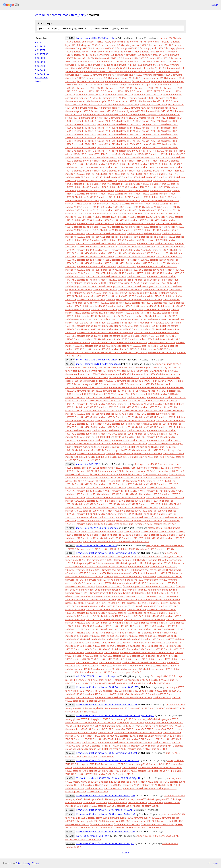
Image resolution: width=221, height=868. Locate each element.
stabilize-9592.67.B (75, 652)
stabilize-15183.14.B (128, 214)
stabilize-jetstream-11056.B (112, 666)
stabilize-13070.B (74, 511)
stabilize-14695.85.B (88, 197)
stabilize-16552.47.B (128, 280)
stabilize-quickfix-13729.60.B (149, 450)
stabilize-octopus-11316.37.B (98, 672)
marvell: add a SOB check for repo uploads (97, 360)
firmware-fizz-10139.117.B (159, 573)
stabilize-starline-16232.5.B (148, 313)
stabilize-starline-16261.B (123, 323)
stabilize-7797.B (138, 739)
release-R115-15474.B (153, 128)
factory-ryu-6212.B (147, 836)
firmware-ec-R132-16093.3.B (120, 88)
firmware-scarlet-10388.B (139, 590)
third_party (78, 15)
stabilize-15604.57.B (107, 247)
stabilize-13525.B (168, 407)
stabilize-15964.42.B (87, 266)
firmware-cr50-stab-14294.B (88, 85)
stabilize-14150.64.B (87, 164)
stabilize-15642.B (85, 250)
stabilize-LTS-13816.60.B (78, 444)
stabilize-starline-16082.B (95, 306)
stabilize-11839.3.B (129, 549)
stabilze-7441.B (159, 749)
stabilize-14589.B (106, 194)
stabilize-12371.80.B (116, 488)
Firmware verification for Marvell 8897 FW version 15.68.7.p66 (107, 705)
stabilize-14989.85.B (132, 204)
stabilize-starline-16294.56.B (148, 332)
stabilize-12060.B (167, 532)
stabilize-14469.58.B (122, 184)
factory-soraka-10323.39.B (160, 563)
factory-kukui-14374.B (108, 52)
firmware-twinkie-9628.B (126, 593)
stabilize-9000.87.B (96, 639)
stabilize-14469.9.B (161, 184)
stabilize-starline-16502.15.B (133, 342)
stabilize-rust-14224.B (143, 303)
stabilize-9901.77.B (161, 656)
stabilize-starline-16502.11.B (105, 342)
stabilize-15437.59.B (134, 230)
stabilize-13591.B (91, 411)
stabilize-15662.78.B (163, 250)
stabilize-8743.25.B (141, 680)
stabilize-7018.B (81, 771)
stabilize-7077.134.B (107, 774)
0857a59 (70, 676)
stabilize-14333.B (115, 177)
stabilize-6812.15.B (113, 785)
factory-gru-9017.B (124, 557)
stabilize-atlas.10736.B (110, 662)
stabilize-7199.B (106, 757)
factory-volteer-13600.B (123, 371)
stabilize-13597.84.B (157, 414)
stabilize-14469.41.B (102, 184)
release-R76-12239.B (113, 532)
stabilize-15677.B (106, 253)
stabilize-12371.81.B (137, 488)
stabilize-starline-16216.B (95, 313)
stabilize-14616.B (123, 194)
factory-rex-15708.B (84, 55)
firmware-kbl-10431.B (76, 580)
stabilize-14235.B (83, 171)
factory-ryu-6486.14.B (97, 799)
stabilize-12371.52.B (148, 484)
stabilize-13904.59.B (116, 437)
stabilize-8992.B (73, 636)
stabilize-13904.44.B (107, 434)
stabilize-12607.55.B (75, 498)
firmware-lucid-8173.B (118, 708)
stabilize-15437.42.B (93, 230)
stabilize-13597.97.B (148, 417)
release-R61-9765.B (135, 596)
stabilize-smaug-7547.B (163, 746)
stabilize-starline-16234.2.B (87, 316)
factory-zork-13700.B (168, 371)
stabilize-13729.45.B (104, 421)
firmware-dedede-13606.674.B (101, 381)
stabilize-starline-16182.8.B (157, 309)
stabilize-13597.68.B (75, 414)
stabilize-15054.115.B (93, 207)
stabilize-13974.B (155, 440)
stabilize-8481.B (125, 694)
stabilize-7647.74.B (104, 739)
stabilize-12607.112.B (111, 494)
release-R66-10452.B (127, 600)
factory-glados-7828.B (99, 719)
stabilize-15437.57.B (113, 230)
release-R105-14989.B (153, 121)
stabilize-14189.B (165, 167)
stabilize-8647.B (81, 701)
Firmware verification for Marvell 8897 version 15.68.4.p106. (106, 796)
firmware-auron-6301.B (122, 818)
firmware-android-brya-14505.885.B (109, 68)
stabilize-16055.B (94, 270)
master (39, 42)
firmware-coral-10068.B (90, 567)
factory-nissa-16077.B (153, 52)
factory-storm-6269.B (99, 818)
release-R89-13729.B (106, 394)
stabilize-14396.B (144, 180)
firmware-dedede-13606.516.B (124, 377)
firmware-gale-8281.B (96, 708)
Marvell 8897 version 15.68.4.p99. (93, 836)
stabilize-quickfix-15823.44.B (120, 299)
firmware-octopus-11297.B (109, 586)
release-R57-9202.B (168, 593)
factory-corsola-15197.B (161, 45)
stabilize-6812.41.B (171, 785)
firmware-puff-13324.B (155, 381)
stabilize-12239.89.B (154, 538)
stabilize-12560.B (74, 494)
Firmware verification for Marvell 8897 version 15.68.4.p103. (106, 814)
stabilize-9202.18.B (82, 643)
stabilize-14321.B (129, 174)
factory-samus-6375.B (76, 818)
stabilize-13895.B (118, 430)
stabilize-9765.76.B (84, 656)
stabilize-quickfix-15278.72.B (151, 296)
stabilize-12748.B (117, 501)
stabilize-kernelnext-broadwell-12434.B (96, 517)
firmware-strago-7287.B (147, 726)
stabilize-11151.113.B (167, 626)
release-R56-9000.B (148, 593)
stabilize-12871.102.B (154, 501)
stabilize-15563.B (100, 240)
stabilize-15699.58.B (125, 253)
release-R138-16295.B (108, 144)
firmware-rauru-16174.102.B (116, 108)
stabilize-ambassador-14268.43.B (126, 283)
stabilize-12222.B (74, 538)
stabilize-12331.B (138, 481)
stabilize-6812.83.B (94, 788)
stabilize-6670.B (89, 806)
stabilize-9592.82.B (94, 652)
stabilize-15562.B (83, 240)
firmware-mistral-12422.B (155, 474)
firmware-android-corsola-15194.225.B (147, 68)
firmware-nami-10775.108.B (101, 580)
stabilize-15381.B (83, 227)
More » (126, 852)
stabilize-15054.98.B (135, 207)
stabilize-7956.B (106, 742)
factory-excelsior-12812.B (87, 468)
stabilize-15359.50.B (125, 223)
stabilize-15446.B (170, 230)
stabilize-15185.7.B (75, 217)
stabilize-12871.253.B (109, 504)
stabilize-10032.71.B (107, 606)
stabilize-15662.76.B (142, 250)
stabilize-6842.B (147, 788)
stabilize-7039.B (113, 771)
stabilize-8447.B (109, 694)
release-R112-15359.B (85, 128)
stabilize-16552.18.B (107, 280)
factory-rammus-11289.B (110, 563)
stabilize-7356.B (138, 732)
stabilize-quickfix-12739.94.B (148, 521)
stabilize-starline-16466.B (78, 342)
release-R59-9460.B (95, 596)
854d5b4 (70, 364)
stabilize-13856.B (100, 430)
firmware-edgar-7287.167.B (130, 723)
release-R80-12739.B (148, 478)
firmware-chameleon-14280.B (158, 75)
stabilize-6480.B (156, 802)
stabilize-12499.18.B (157, 491)
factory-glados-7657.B (76, 719)
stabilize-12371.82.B (157, 488)
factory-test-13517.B (170, 368)
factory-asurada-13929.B (169, 364)
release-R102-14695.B (85, 121)
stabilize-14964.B (91, 204)
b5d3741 (70, 553)
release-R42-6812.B (111, 782)
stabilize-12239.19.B (93, 538)
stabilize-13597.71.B (137, 414)
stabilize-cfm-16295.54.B (105, 290)
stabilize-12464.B (138, 491)
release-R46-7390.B (123, 729)
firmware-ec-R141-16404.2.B (148, 95)
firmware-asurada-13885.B (118, 374)
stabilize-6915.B (113, 767)
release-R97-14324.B (97, 154)
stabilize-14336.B (132, 177)
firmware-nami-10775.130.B (129, 580)
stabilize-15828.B (85, 260)
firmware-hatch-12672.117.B (170, 471)
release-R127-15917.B (85, 138)
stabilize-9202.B (157, 643)
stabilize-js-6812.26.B (98, 792)
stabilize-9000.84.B (167, 636)
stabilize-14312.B (112, 174)
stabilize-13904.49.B (169, 434)
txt (208, 863)
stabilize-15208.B (128, 217)
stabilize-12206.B (177, 535)
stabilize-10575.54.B (75, 619)
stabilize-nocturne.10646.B (106, 669)
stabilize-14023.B (177, 154)
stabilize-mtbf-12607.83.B (152, 517)
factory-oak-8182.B (75, 708)
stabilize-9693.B (112, 652)
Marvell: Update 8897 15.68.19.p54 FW (95, 38)
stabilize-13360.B (155, 397)
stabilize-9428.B (92, 646)
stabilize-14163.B (113, 167)
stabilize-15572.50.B (86, 243)
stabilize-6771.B (162, 782)
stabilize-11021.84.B (84, 626)
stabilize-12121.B (142, 535)
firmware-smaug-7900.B (138, 764)
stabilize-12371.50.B (128, 484)
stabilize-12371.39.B (107, 484)
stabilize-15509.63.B (75, 237)
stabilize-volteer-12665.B (141, 524)
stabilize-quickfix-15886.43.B (148, 299)
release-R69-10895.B (76, 603)
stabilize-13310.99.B (137, 397)
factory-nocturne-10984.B (127, 560)
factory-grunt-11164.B (172, 557)
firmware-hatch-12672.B (77, 474)
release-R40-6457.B (117, 802)
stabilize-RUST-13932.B (102, 444)
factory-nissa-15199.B (131, 52)
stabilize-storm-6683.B (147, 806)
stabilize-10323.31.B (107, 613)
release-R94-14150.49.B (152, 151)
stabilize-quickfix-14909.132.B (93, 296)
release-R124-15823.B (130, 134)
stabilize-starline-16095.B (173, 306)
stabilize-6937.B (146, 767)
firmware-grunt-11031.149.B (118, 576)
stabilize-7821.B (155, 739)
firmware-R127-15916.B (110, 58)
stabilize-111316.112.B (123, 626)
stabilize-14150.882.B (172, 164)
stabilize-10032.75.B (148, 606)
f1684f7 (70, 716)
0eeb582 (70, 836)
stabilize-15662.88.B (87, 253)
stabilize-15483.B (135, 233)
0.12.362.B (40, 58)
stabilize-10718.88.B (75, 623)
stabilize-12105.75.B (123, 535)
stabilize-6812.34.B (151, 785)
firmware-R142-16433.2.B (117, 62)
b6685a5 (70, 778)
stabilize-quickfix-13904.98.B (148, 453)
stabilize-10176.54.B (116, 609)
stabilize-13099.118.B (137, 511)
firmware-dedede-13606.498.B (93, 377)
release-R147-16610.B (85, 151)
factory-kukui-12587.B (134, 468)
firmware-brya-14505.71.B (106, 75)
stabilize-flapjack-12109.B (113, 541)
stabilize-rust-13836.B (89, 460)
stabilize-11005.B (167, 623)
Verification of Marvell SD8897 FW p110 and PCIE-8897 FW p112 (108, 778)
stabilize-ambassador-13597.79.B (131, 444)
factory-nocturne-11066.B (153, 560)
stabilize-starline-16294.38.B (91, 329)
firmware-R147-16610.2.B (130, 65)
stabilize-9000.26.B (91, 636)
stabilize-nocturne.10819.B (159, 669)
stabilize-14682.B (158, 194)
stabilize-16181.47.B (96, 273)
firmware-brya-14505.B (131, 75)
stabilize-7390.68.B (75, 736)
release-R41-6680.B (137, 802)
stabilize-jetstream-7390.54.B (107, 746)
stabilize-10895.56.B (113, 623)
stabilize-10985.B (150, 623)
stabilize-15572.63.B (127, 243)
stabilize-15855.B (103, 260)
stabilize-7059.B (130, 771)
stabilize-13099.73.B (87, 514)
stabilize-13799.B (103, 424)
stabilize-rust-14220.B (121, 303)
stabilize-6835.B (131, 788)
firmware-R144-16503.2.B (169, 62)
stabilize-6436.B (153, 828)
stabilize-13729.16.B (84, 421)
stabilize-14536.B (141, 190)
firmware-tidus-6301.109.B (127, 824)
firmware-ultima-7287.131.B (79, 729)
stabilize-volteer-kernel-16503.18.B (106, 352)
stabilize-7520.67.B (148, 736)
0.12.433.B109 (42, 74)
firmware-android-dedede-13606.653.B (85, 374)
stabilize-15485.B (153, 233)
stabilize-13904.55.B (75, 437)
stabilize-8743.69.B (85, 683)
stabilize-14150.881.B (150, 164)
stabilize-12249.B (74, 541)
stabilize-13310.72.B (169, 394)
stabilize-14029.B (91, 157)
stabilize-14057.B (126, 157)
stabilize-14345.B (150, 177)
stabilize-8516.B (141, 694)
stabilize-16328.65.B (157, 276)
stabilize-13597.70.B (116, 414)
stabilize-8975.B (169, 633)
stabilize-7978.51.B (143, 742)
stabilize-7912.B (89, 742)
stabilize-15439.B (153, 230)
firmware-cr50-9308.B (138, 567)
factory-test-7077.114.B (89, 764)
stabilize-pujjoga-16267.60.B (88, 293)
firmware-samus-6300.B (77, 824)
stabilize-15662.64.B (122, 250)
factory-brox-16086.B (114, 42)
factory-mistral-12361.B (157, 468)
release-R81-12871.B (170, 478)
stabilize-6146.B (93, 840)
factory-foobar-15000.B (104, 48)
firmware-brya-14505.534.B (79, 75)
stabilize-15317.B (138, 220)
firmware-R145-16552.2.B (78, 65)
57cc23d (70, 810)
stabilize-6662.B (73, 806)
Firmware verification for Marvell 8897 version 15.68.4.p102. (106, 832)
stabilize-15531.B (150, 237)
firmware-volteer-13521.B (114, 384)
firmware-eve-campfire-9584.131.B (128, 573)
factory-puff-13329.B (100, 368)
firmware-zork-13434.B (115, 391)
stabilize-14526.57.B (119, 187)
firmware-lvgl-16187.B (101, 101)
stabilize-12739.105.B (174, 498)
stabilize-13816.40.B (122, 424)
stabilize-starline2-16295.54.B (125, 349)
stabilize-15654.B (103, 250)
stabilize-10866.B (94, 623)
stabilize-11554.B (135, 633)
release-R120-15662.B (153, 131)
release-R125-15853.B (153, 134)
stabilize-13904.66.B (157, 437)
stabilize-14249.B (118, 171)
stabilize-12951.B (91, 507)
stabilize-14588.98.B (87, 194)
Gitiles (18, 863)
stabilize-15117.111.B (93, 210)
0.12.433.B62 (42, 78)
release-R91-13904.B (148, 394)
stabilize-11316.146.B (153, 629)
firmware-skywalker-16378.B (131, 111)
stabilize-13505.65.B (109, 407)
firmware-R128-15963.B (134, 58)
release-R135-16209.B (153, 141)
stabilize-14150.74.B (129, 164)
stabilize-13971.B (138, 440)
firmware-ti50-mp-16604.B (123, 114)
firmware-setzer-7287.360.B (120, 726)
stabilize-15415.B (158, 227)
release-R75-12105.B (91, 532)
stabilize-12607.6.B (115, 498)
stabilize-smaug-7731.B (92, 749)
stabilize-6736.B (129, 782)
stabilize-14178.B (130, 167)
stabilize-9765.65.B (165, 652)
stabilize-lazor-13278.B (127, 517)
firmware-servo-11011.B (77, 593)
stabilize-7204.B (122, 732)
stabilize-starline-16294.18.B (91, 326)
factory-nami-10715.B (103, 560)
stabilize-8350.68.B (75, 694)
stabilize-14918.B (74, 204)
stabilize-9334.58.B (75, 646)
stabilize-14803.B (142, 197)
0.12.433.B (40, 70)
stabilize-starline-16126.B (78, 309)
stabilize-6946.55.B (164, 767)
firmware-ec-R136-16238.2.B (119, 91)
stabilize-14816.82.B (110, 200)
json (215, 863)
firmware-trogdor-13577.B (87, 384)
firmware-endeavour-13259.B (141, 471)
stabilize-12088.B (83, 535)
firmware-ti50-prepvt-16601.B (96, 118)
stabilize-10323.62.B (148, 613)
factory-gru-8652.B (75, 691)
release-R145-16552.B (153, 147)
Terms (35, 863)
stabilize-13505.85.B (149, 407)
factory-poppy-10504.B (86, 563)
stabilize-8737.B (123, 680)
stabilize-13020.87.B (169, 507)
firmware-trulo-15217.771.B (125, 118)
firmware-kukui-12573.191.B (104, 474)
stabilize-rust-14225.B (165, 303)
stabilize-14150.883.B (76, 167)
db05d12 (70, 687)
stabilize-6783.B (178, 782)
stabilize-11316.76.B (96, 633)
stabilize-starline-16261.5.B (161, 319)
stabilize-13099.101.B (93, 511)
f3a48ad (70, 705)
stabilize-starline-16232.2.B (121, 313)
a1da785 (70, 38)
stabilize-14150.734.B (108, 164)
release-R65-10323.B (106, 600)
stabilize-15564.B (118, 240)
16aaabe (70, 753)
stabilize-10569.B (173, 616)
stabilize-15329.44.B (157, 220)
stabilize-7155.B (73, 757)
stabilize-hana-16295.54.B (155, 290)
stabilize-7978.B (84, 746)
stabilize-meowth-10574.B (166, 666)
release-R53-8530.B (136, 691)
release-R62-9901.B (156, 596)
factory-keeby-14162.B (85, 52)
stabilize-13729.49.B (125, 421)
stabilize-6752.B (145, 782)
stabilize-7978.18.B (123, 742)
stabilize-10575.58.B (96, 619)
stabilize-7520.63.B (129, 736)
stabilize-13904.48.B (148, 434)
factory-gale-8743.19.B (162, 676)
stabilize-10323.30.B (87, 613)
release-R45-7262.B (103, 729)
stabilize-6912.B (97, 767)
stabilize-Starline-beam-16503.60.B (91, 283)
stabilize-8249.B (73, 712)
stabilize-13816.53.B (163, 424)
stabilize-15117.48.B (114, 210)
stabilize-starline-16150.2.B (104, 309)
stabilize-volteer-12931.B (166, 524)
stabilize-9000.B (134, 639)
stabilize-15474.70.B (116, 233)
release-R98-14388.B (118, 154)
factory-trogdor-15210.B (157, 55)
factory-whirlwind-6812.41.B (87, 782)
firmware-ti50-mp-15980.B (96, 114)
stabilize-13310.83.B (96, 397)
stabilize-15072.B (154, 207)
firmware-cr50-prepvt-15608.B (147, 81)
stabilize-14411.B (161, 180)
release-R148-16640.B (108, 151)
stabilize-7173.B (89, 757)
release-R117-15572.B (85, 131)
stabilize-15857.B (120, 260)
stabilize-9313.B (174, 643)
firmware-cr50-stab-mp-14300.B (119, 85)
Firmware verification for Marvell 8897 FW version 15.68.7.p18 (107, 753)
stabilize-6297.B (85, 828)
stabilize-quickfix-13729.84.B (91, 453)
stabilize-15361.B (164, 223)
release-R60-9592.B (115, 596)
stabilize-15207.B (110, 217)
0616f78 (70, 360)
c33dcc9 (70, 844)
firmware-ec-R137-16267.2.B (148, 91)
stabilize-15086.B (74, 210)
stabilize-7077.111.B (164, 771)
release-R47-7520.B (144, 729)
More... (39, 81)
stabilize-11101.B (103, 626)
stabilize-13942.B (103, 440)
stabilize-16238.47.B (154, 273)
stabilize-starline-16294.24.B (119, 326)
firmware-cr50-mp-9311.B (89, 570)
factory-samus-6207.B (168, 836)
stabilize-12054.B (132, 532)
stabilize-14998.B (151, 204)
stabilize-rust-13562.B (98, 457)
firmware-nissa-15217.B (90, 108)
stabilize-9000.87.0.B (76, 639)
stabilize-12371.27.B (87, 484)
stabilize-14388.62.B (107, 180)
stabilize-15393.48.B (102, 227)
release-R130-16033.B (153, 138)
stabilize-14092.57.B (145, 157)
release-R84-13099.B (118, 481)
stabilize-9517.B (122, 649)
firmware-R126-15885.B (86, 58)
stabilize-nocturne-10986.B (79, 669)
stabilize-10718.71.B (176, 619)
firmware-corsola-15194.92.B (126, 78)
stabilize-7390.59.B (172, 732)
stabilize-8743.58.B (160, 680)
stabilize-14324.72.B (96, 177)
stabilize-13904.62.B (137, 437)
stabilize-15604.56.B (87, 247)
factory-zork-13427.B (146, 371)
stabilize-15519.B (132, 237)
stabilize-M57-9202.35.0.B (86, 659)
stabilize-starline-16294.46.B (148, 329)
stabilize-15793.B (164, 257)
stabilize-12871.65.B (151, 504)
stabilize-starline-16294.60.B (118, 336)
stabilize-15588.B (145, 243)
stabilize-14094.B (83, 161)
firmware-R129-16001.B (159, 58)
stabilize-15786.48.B (125, 257)
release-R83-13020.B (97, 481)
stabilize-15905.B (103, 263)
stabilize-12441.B (120, 491)
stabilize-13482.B (126, 404)
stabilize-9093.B (150, 639)
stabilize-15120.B (154, 210)
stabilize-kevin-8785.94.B (158, 683)
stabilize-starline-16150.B (130, 309)
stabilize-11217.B (94, 629)
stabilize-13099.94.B (148, 514)
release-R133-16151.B (108, 141)
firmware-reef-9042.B (91, 590)
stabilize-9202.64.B (140, 643)
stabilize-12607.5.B (171, 494)
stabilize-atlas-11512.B (87, 662)
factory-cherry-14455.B (112, 45)
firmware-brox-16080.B (167, 71)
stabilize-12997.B (109, 507)
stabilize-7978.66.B (162, 742)
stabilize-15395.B (141, 227)
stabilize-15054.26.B (114, 207)
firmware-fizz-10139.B (92, 576)
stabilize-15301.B (120, 220)
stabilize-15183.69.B (148, 214)
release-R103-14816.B (108, 121)
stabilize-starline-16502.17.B (162, 342)
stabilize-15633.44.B (145, 247)
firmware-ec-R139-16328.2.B (90, 95)
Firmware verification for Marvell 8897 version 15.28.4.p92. (105, 843)
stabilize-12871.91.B (171, 504)
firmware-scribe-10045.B (165, 590)
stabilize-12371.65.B (169, 484)
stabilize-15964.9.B (107, 266)
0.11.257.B (40, 50)
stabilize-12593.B (91, 494)
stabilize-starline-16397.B (168, 339)
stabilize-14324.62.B (75, 177)
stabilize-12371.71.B (75, 488)
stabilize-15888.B (85, 263)
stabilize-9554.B (138, 649)
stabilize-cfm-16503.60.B (130, 290)
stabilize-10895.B (132, 623)
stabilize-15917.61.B (122, 263)
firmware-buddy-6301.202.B (148, 818)
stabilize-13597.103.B (111, 411)
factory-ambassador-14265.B (89, 42)
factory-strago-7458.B (145, 719)
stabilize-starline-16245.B (139, 316)
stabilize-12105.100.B (102, 535)
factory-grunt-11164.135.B (147, 557)
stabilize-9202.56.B (121, 643)
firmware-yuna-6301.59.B (153, 824)
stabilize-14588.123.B (160, 190)
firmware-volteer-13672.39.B (123, 387)
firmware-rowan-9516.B (114, 590)
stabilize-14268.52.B (174, 171)
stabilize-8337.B (154, 691)
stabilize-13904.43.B (87, 434)
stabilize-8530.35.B (159, 694)
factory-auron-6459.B (174, 796)
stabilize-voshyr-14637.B (135, 352)
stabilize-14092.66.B (166, 157)
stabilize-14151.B (95, 167)
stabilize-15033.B (74, 207)
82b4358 (70, 464)
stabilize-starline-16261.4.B (134, 319)
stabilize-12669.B (154, 498)
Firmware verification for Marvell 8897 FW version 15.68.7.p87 (107, 553)
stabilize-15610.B (126, 247)
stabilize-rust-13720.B (142, 457)
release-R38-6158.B (75, 840)
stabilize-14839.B (149, 200)
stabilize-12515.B (176, 491)
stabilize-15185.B (93, 217)
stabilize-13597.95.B (128, 417)
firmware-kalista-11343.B (169, 576)
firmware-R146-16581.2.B (104, 65)
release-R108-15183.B (108, 124)
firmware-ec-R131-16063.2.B (91, 88)
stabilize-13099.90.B (128, 514)
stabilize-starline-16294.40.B (119, 329)
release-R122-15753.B (85, 134)
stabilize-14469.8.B (142, 184)
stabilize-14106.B (100, 161)
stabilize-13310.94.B (116, 397)
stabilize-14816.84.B (130, 200)
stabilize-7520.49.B (110, 736)
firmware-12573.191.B (88, 471)
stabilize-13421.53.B (117, 401)
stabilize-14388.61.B (87, 180)
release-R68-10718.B (170, 600)
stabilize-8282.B (89, 712)
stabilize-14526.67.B (139, 187)
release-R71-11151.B (118, 603)
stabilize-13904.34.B (137, 430)
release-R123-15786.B (108, 134)
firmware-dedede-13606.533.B (155, 377)
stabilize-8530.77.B (85, 697)
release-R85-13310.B (137, 391)
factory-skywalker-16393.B (132, 55)
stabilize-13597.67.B (174, 411)
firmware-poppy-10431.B (135, 586)
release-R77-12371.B (84, 478)
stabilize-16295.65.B (137, 276)
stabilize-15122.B (171, 210)
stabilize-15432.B (74, 230)
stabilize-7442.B (92, 736)
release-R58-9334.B (75, 596)
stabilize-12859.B (135, 501)
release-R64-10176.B (84, 600)
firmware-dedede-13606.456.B (147, 374)
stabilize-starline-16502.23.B (127, 346)
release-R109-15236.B (130, 124)
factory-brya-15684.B (90, 45)
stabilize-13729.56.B (145, 421)
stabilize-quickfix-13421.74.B (92, 450)
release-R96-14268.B (76, 154)
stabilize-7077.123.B (87, 774)
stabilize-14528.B (106, 190)
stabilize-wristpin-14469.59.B (162, 352)
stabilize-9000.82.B (148, 636)
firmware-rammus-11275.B (162, 586)
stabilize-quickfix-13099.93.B (91, 524)
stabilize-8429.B (92, 694)
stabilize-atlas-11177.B (159, 659)
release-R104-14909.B (130, 121)
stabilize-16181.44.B (75, 273)
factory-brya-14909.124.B (160, 42)
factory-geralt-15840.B (128, 48)
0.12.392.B (40, 66)
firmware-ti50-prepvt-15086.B (151, 114)
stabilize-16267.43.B (174, 273)
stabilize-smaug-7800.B (116, 749)
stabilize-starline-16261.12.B (79, 319)
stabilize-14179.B (148, 167)
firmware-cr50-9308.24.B (115, 567)
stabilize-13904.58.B (96, 437)
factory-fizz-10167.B (104, 557)
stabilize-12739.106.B (76, 501)
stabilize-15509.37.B (172, 233)
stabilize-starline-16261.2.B (107, 319)
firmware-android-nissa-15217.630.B (102, 71)
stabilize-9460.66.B (85, 649)
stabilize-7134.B (174, 753)
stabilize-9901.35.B (103, 656)
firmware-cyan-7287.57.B (104, 723)
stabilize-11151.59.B (75, 629)
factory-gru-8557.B (175, 687)
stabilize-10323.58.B (128, 613)
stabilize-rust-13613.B (120, 457)
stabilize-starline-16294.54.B (119, 332)
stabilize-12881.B (74, 507)
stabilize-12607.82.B (135, 498)
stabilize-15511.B (115, 237)
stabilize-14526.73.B (160, 187)
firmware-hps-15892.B (167, 98)
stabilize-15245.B (166, 217)
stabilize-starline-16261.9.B (97, 323)
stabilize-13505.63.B (88, 407)
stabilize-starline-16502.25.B (156, 346)
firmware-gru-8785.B (88, 680)
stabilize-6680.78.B (107, 806)
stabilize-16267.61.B (75, 276)
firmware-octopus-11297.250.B (162, 583)
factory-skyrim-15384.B (106, 55)
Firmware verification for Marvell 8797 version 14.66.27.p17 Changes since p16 (115, 715)
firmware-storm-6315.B (102, 824)
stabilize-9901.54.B (141, 656)
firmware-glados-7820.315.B (159, 723)
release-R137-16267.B (85, 144)
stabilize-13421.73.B (138, 401)
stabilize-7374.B (154, 732)
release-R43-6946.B (160, 764)
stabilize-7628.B (166, 736)
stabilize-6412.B (121, 828)
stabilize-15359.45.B (104, 223)
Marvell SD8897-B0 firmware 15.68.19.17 (97, 545)
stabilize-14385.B (167, 177)
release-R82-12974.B (76, 481)
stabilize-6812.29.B (132, 785)
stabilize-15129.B (74, 214)
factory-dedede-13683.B (77, 368)
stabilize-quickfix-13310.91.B (145, 447)
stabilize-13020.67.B (148, 507)
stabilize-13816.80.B (128, 427)
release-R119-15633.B (130, 131)
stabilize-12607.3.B (152, 494)
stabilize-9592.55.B (175, 649)
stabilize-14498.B (100, 187)
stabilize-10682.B (115, 619)
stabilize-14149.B (118, 161)
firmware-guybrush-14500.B (142, 98)
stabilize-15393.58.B (122, 227)
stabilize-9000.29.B (129, 636)
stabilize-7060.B (146, 771)
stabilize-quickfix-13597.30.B (121, 450)
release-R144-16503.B (130, 147)
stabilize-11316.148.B (175, 629)
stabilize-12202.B (160, 535)
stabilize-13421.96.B (87, 404)
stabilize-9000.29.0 (110, 636)
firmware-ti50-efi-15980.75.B (160, 111)
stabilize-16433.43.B (87, 280)
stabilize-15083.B (171, 207)
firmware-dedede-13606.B (130, 381)
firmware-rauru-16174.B (143, 108)
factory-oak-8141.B (175, 705)
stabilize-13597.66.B (154, 411)
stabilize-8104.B (158, 708)
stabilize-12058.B (149, 532)
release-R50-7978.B (87, 732)
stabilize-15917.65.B (142, 263)
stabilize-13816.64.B (107, 427)
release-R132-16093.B (85, 141)
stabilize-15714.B (164, 253)
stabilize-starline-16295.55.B (115, 339)
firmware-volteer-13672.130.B (142, 384)
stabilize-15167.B (91, 214)
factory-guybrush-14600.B (153, 48)
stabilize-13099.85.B (107, 514)
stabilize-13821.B (167, 427)
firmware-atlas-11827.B (89, 549)
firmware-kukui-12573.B (130, 474)
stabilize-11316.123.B (131, 629)
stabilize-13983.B (173, 440)
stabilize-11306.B (112, 629)
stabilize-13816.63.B (87, 427)
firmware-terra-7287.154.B (172, 726)
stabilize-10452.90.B (134, 616)
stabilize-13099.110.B (115, 511)
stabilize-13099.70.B (158, 511)
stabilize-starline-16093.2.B (146, 306)
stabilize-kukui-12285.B (138, 541)
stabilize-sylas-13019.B (117, 524)
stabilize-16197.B (135, 273)
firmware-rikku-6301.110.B (170, 821)
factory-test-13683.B (76, 371)
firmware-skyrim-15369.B (78, 111)
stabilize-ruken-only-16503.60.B (94, 303)
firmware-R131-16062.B (92, 62)
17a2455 (70, 814)
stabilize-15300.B (103, 220)
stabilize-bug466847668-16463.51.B (160, 283)
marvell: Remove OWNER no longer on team (98, 364)
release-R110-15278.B (153, 124)
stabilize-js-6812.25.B (76, 792)
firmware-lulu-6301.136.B (118, 821)
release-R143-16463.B (108, 147)
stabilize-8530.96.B (162, 697)
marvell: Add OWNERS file (89, 464)
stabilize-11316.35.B (75, 633)
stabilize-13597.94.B (107, 417)
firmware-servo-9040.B (102, 593)
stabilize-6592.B (172, 802)
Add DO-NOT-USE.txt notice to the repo (96, 676)
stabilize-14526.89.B (87, 190)
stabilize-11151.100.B (145, 626)
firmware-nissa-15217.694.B (154, 105)
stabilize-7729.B (122, 739)
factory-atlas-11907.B (157, 545)
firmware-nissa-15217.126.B (156, 101)
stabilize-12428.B (103, 491)
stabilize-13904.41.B (157, 430)
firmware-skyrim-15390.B (104, 111)
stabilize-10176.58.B (137, 609)
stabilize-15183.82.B (169, 214)
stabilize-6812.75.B (75, 788)
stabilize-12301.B (91, 541)
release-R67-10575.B (148, 600)
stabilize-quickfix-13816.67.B (120, 453)
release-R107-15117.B (85, 124)
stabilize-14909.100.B (169, 200)
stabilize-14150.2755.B (138, 161)
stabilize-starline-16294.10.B (150, 323)
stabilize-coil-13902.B (158, 444)
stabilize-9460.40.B (164, 646)
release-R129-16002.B (130, 138)
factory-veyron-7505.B (167, 719)
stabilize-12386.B (85, 491)
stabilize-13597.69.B (96, 414)
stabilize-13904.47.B (128, 434)
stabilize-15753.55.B (87, 257)
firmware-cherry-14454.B (98, 78)
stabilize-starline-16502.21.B (99, 346)
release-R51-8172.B (139, 708)
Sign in (215, 5)
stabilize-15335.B (85, 223)
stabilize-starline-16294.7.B (146, 336)
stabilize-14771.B (107, 197)
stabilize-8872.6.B (136, 683)
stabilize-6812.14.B (94, 785)
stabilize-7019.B (97, 771)
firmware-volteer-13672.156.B (93, 387)
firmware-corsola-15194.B (154, 78)
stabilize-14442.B (83, 184)
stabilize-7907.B (73, 742)
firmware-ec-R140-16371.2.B (119, 95)
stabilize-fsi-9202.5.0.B (87, 666)
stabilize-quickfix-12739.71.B (120, 521)
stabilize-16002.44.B (127, 266)
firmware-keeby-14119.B (78, 101)
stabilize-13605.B (167, 417)
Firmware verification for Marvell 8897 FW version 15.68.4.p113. (108, 760)
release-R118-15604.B (108, 131)
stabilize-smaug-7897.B (140, 749)
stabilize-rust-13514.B (173, 453)
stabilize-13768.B (85, 424)
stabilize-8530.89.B (123, 697)
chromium (42, 15)
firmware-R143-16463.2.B (143, 62)
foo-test (170, 824)
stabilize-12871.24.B (88, 504)
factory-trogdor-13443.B (99, 371)
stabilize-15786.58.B (145, 257)
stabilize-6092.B (73, 847)
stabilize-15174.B (109, 214)
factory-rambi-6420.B (174, 814)
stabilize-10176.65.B (157, 609)
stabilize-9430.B (109, 646)
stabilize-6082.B (170, 843)
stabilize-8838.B (119, 683)
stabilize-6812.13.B (75, 785)
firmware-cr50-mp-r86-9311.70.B (118, 570)
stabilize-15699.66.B (145, 253)
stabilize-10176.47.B (96, 609)
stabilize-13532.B (74, 411)
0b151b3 (70, 546)
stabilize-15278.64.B (84, 220)
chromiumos (60, 15)
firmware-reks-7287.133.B (93, 726)
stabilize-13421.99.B (107, 404)
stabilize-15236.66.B (147, 217)
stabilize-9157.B (167, 639)
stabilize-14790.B (125, 197)
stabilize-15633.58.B (166, 247)
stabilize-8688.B (97, 701)
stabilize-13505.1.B (145, 404)
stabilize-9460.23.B (126, 646)
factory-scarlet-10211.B (135, 563)
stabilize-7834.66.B (172, 739)
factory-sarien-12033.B (159, 528)
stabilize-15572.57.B (106, 243)
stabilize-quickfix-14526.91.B (117, 293)
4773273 (70, 528)
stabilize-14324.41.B (169, 174)
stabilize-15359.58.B (145, 223)
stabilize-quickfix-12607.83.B (91, 521)
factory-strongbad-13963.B (146, 368)
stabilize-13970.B (120, 440)
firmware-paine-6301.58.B (144, 821)
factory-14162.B (168, 38)
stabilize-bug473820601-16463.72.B (119, 286)
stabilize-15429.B (176, 227)
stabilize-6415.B (137, 828)
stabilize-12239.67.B (134, 538)
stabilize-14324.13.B (148, 174)
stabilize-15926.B (161, 263)
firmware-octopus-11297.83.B (80, 586)
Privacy (27, 863)
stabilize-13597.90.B (87, 417)
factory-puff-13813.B (122, 368)
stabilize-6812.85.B (113, 788)
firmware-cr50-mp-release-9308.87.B (153, 570)
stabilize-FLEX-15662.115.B (152, 280)
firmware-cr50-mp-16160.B (118, 81)
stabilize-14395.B (126, 180)
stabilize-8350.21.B (172, 691)
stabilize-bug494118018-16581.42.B (155, 286)
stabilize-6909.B (81, 767)
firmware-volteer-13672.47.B (152, 387)
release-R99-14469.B (140, 154)
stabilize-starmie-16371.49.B (154, 349)
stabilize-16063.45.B (113, 270)
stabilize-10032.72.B (128, 606)
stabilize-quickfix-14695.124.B (146, 293)
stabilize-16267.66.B (96, 276)
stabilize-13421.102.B (175, 397)
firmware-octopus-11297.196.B (131, 583)
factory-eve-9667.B (84, 557)
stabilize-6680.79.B (126, 806)
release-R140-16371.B (153, 144)
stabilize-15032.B (168, 204)
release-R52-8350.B (116, 691)
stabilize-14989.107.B (111, 204)
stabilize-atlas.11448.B (155, 662)
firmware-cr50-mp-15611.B (90, 81)
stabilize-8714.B (107, 680)
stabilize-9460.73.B (104, 649)
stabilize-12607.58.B (96, 498)
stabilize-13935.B (85, 440)
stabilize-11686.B (153, 633)
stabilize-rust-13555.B (76, 457)
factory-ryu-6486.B (118, 799)
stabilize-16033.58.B (75, 270)
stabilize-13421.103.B (76, 401)
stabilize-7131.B (126, 774)
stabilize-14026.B (74, 157)
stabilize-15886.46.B (139, 260)
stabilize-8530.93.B (143, 697)
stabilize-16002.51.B (147, 266)
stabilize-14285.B (94, 174)
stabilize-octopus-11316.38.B (127, 672)
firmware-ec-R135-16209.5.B (90, 91)
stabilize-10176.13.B (75, 609)
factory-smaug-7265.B (122, 719)
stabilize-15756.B (106, 257)
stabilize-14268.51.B (154, 171)
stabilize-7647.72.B (85, 739)
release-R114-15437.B (130, 128)
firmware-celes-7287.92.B (78, 723)
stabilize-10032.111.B (161, 603)
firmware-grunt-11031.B (144, 576)
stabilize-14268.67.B (75, 174)
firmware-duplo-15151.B (147, 85)
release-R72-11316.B (140, 603)
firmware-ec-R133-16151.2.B (149, 88)
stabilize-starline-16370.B (142, 339)
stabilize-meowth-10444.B (139, 666)
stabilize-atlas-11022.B (136, 659)
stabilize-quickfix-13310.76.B (117, 447)
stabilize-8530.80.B (104, 697)
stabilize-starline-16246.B (165, 316)
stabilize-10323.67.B (169, 613)
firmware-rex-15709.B (166, 108)
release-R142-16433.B (85, 147)
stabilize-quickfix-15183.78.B (122, 296)
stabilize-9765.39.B (146, 652)
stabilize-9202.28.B (101, 643)
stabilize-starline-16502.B (97, 349)
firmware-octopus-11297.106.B (99, 583)
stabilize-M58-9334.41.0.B (112, 659)
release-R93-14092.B (130, 151)
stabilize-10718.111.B (134, 619)
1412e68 (70, 796)
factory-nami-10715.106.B (78, 560)
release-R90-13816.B (127, 394)
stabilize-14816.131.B (162, 197)
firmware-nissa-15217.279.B (98, 105)
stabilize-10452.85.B (113, 616)
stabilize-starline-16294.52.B (91, 332)
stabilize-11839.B (148, 549)
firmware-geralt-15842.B (115, 98)
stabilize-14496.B (83, 187)
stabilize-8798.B (103, 683)
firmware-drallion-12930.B (112, 471)
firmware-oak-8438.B (95, 691)
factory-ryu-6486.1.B (76, 799)
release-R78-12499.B (106, 478)
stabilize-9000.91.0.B (116, 639)
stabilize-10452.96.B (154, 616)
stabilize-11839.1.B (110, 549)
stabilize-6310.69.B (103, 828)
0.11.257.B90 (42, 54)
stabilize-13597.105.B (133, 411)
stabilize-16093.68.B (134, 270)
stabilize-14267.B (135, 171)
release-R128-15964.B (108, 138)
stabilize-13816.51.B (142, 424)
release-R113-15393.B (108, 128)
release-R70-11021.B (97, 603)
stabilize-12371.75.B (96, 488)
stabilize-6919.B (130, 767)
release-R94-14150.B (175, 151)
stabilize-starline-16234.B (114, 316)
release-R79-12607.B (127, 478)
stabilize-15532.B (167, 237)
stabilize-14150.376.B (160, 161)
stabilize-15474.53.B (96, 233)
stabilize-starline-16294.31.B (148, 326)
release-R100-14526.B (158, 118)
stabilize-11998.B (165, 549)
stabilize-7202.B (105, 732)
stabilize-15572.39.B (157, 240)
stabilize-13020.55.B (128, 507)
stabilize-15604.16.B (164, 243)
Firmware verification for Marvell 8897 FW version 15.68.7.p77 (107, 687)
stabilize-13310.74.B (75, 397)
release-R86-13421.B (158, 391)
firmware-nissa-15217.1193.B (127, 101)
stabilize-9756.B (128, 652)
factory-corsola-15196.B (136, 45)
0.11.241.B (40, 46)
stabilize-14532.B (123, 190)
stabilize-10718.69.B (155, 619)
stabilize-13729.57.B (166, 421)
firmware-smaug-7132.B (113, 764)
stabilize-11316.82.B (116, 633)
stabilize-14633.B (141, 194)
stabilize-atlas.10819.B (133, 662)
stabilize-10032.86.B (169, 606)
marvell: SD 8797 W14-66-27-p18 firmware (97, 528)
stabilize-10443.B (74, 616)
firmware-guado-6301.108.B (91, 821)
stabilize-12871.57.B (130, 504)
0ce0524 (70, 832)
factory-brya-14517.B (136, 42)
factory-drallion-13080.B (147, 464)
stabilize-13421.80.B (158, 401)
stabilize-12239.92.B (174, 538)
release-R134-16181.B (130, 141)
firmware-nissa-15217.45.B (126, 105)
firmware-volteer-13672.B (90, 391)
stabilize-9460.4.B (145, 646)
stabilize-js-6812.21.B (166, 788)
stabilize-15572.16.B (137, 240)
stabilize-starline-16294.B (88, 339)
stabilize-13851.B (83, 430)
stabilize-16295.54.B (116, 276)
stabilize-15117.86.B (135, 210)
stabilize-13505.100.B (165, 404)
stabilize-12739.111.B (98, 501)
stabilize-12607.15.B (132, 494)
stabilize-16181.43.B (174, 270)
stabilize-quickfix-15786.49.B (91, 299)
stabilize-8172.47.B (175, 708)
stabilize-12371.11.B (157, 481)
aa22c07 (70, 761)
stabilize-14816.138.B (89, 200)
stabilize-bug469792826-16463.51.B (83, 286)
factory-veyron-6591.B (161, 799)
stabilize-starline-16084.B (120, 306)
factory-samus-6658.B (139, 799)
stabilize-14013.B (159, 154)
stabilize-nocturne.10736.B (133, 669)
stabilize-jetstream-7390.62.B (136, 746)
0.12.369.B (40, 62)
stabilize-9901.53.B (122, 656)
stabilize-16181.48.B (116, 273)
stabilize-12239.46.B (113, 538)
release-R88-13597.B (84, 394)
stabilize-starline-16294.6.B (90, 336)
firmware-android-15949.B (156, 65)
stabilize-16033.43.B (167, 266)
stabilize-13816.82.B (148, 427)
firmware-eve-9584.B (99, 573)
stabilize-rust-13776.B (165, 457)
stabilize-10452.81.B (93, 616)
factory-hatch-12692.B (111, 468)
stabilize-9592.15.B (156, 649)
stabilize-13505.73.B (129, 407)
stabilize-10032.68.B (87, 606)
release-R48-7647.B (164, 729)
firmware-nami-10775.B (156, 580)
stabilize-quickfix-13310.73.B (88, 447)
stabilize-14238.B (100, 171)
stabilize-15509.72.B (96, 237)
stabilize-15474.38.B (75, 233)
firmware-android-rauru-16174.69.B (138, 71)
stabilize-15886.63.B (160, 260)
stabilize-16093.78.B (154, 270)
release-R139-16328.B (130, 144)
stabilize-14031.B (109, 157)
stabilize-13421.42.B (97, 401)
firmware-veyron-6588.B (95, 802)
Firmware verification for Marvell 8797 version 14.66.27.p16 (106, 810)
